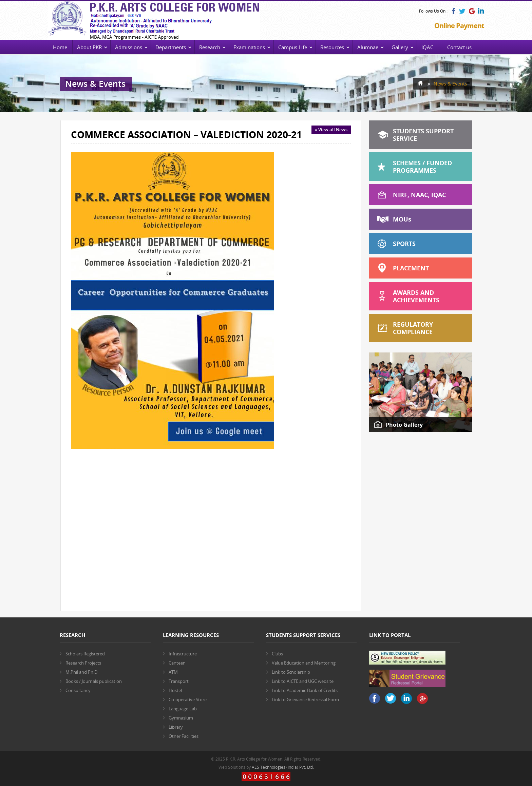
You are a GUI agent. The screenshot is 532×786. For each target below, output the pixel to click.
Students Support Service (423, 135)
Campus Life (293, 47)
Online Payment (459, 26)
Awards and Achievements (416, 296)
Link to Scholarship (291, 672)
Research (210, 47)
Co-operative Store (188, 699)
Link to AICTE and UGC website (303, 681)
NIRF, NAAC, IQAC (419, 195)
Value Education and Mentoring (304, 663)
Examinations (249, 47)
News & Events (450, 84)
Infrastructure (183, 654)
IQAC (427, 47)
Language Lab (183, 709)
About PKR (89, 47)
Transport (179, 681)
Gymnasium (181, 718)
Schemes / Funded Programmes (422, 167)
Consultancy (78, 690)
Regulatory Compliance (413, 328)
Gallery (400, 47)
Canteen (177, 663)
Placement (411, 268)
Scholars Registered (85, 654)
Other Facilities (184, 736)
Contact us (459, 47)
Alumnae (368, 47)
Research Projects (83, 663)
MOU (402, 219)
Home (60, 47)
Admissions (129, 47)
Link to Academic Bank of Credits (305, 690)
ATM (173, 672)
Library (176, 727)
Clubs (277, 654)
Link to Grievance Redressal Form (305, 699)
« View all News (331, 130)
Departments (171, 47)
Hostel (175, 690)
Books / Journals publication (94, 681)
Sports (404, 244)
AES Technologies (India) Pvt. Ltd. (283, 767)
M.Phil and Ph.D (81, 672)
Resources (332, 47)
